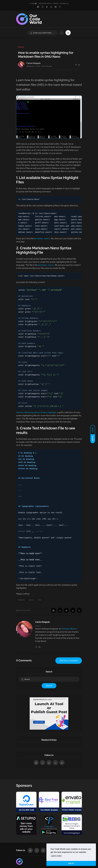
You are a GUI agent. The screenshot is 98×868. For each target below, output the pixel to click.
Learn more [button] (56, 856)
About (56, 3)
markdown (21, 600)
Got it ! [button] (71, 863)
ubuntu (31, 600)
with (33, 3)
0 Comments (24, 660)
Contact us (64, 3)
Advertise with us (45, 3)
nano (39, 600)
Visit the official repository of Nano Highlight (36, 412)
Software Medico (69, 629)
